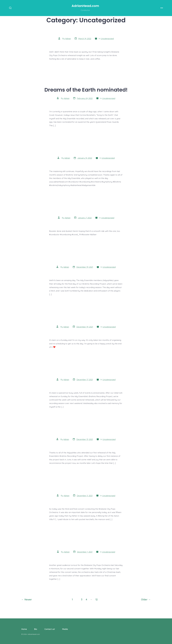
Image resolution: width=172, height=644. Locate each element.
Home (24, 629)
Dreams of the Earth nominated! (86, 90)
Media (65, 629)
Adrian (68, 38)
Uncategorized (107, 38)
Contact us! (50, 629)
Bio (36, 629)
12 (97, 599)
